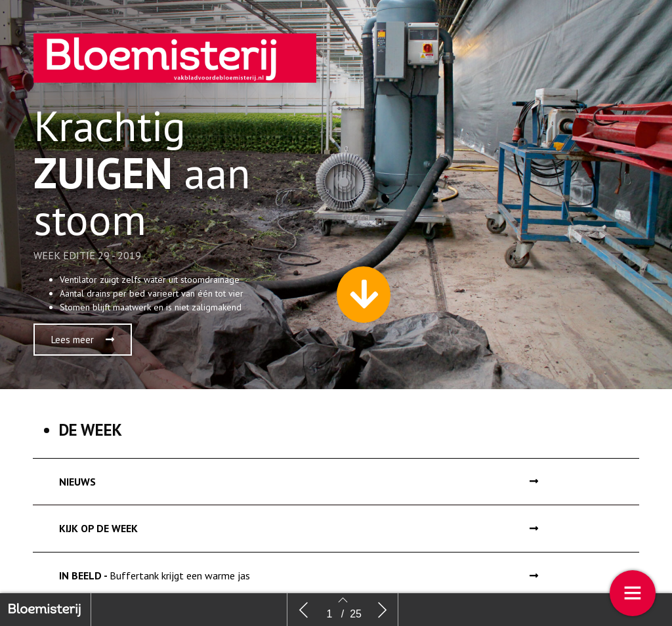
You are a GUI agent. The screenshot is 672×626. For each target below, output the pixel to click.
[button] (83, 340)
